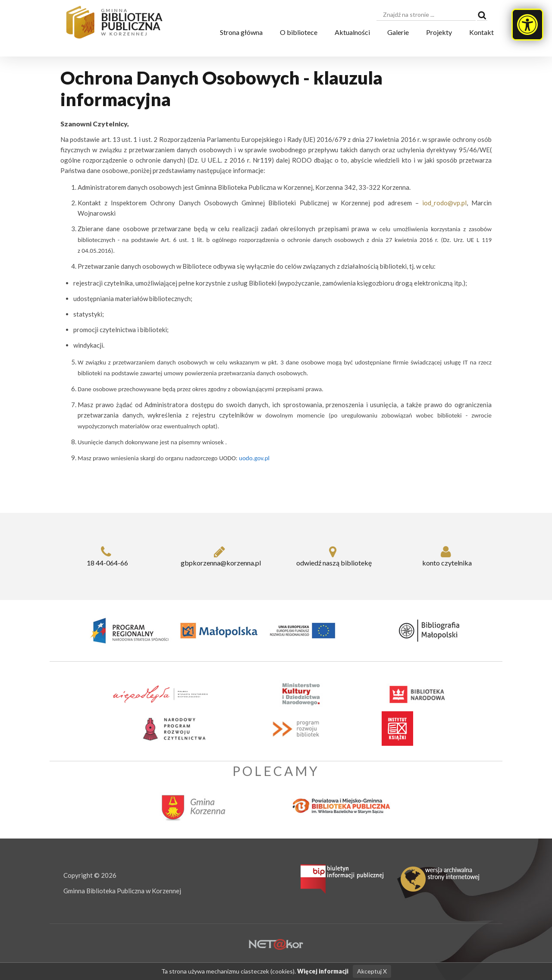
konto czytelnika (446, 556)
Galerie (398, 32)
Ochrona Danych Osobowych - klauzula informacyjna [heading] (221, 88)
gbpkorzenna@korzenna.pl (220, 556)
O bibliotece (299, 32)
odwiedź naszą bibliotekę (333, 556)
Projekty (439, 32)
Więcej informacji (323, 971)
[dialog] (276, 291)
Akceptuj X (371, 971)
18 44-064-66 (106, 556)
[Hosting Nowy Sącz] (276, 944)
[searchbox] (426, 15)
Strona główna (241, 32)
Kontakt (481, 32)
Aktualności (352, 32)
